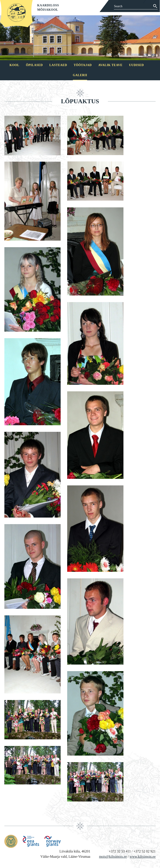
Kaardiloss (48, 5)
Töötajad (83, 65)
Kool (15, 65)
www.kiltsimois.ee (143, 857)
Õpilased (34, 65)
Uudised (137, 65)
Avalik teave (110, 65)
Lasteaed (58, 65)
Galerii (80, 75)
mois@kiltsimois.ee (113, 857)
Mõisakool (48, 10)
